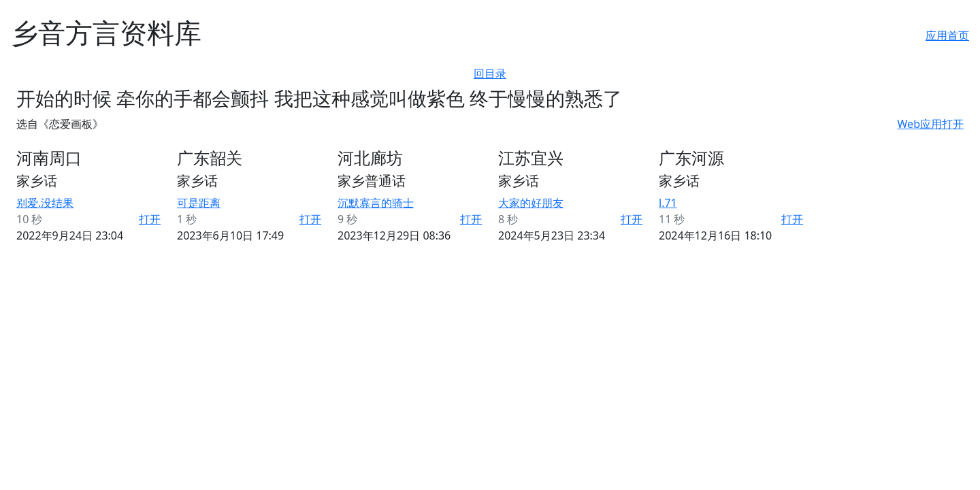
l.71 (668, 203)
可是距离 (199, 203)
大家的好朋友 (531, 203)
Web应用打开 (931, 124)
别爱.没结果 (45, 203)
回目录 (490, 73)
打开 (150, 219)
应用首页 (947, 35)
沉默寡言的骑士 (376, 203)
